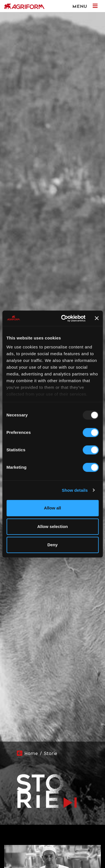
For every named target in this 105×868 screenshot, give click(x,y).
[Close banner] (97, 318)
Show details (75, 490)
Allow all (53, 508)
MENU (85, 6)
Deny (53, 545)
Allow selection (53, 526)
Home (31, 753)
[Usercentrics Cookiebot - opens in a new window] (64, 318)
